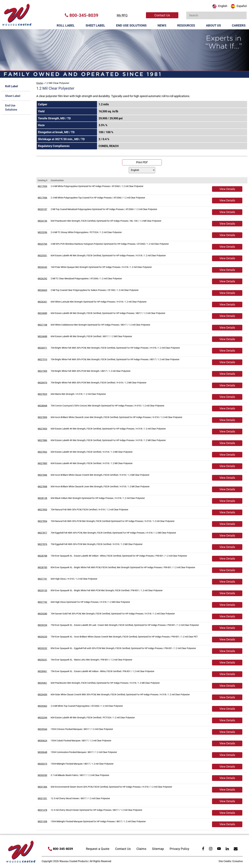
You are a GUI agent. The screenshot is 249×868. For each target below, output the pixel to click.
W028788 (42, 556)
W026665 (42, 290)
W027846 (42, 475)
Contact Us (162, 15)
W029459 (42, 694)
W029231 (42, 660)
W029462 (42, 706)
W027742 (42, 602)
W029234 (42, 625)
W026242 (42, 267)
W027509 (42, 371)
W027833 (42, 429)
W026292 (42, 279)
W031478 (42, 810)
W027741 (42, 579)
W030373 (42, 764)
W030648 (42, 752)
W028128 (42, 498)
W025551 (42, 255)
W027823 (42, 394)
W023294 (42, 718)
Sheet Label (95, 25)
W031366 (42, 787)
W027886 (42, 440)
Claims (141, 849)
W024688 (42, 336)
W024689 (42, 313)
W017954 (42, 186)
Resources (186, 25)
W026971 (42, 348)
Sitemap (158, 849)
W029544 (42, 729)
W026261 (42, 302)
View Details (227, 189)
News (162, 25)
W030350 (42, 775)
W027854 (42, 521)
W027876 (42, 544)
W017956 (42, 198)
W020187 (42, 209)
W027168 (42, 325)
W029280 (42, 614)
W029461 (42, 683)
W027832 (42, 452)
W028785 (42, 567)
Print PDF (142, 162)
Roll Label (66, 25)
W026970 (42, 383)
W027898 (42, 487)
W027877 (42, 533)
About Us (213, 25)
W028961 (42, 671)
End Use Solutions (131, 25)
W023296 (42, 232)
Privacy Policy (179, 849)
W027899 (42, 417)
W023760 (42, 244)
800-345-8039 (82, 15)
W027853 (42, 510)
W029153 (42, 590)
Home (40, 83)
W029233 (42, 637)
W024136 (42, 221)
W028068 (42, 406)
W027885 (42, 463)
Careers (239, 25)
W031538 (42, 821)
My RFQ (122, 15)
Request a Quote (98, 849)
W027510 (42, 359)
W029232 (42, 648)
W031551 (42, 798)
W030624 (42, 741)
